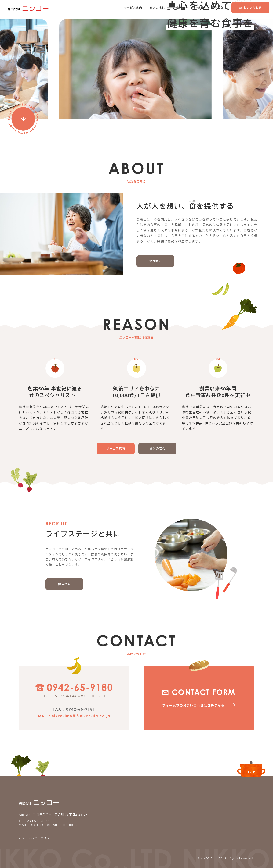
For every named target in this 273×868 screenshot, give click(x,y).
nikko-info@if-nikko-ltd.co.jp (81, 714)
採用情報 (64, 583)
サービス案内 (116, 447)
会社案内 (155, 260)
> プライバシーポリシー (36, 836)
